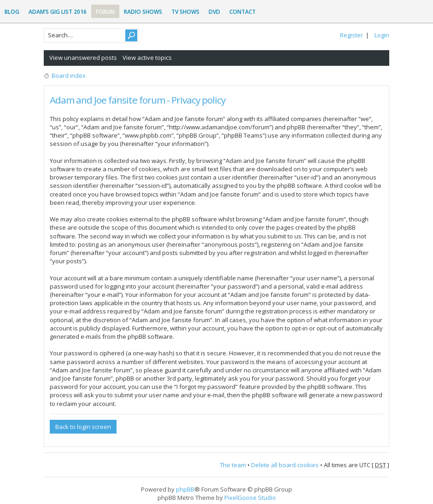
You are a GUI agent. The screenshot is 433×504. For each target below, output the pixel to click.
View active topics (147, 58)
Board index (69, 75)
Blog (12, 12)
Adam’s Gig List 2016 (58, 12)
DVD (214, 12)
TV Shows (185, 12)
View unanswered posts (83, 58)
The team (233, 465)
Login (382, 35)
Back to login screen (83, 427)
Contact (243, 12)
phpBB (185, 489)
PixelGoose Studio (250, 498)
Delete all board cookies (285, 465)
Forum (105, 12)
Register (351, 35)
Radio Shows (143, 12)
